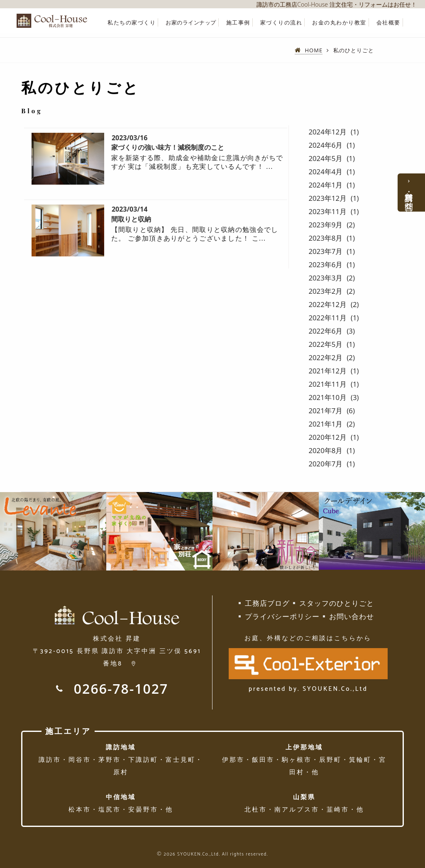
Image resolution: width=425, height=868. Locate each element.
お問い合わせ (352, 616)
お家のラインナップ (191, 23)
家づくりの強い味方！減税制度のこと (168, 147)
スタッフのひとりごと (337, 603)
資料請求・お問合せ (409, 197)
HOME (314, 50)
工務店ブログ (267, 603)
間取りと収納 (131, 219)
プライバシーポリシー (282, 616)
